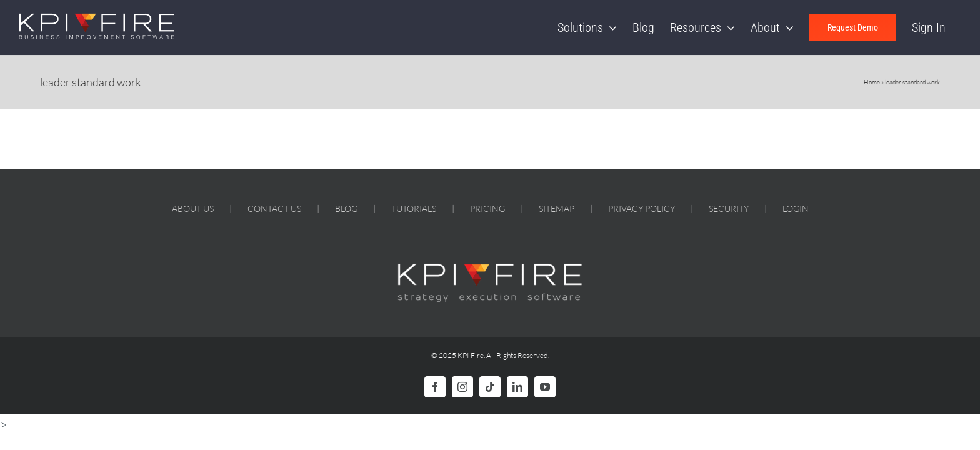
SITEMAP (557, 208)
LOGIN (796, 208)
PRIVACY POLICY (642, 208)
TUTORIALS (414, 208)
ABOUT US (193, 208)
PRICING (487, 208)
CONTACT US (274, 208)
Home (872, 82)
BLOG (346, 208)
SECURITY (729, 208)
